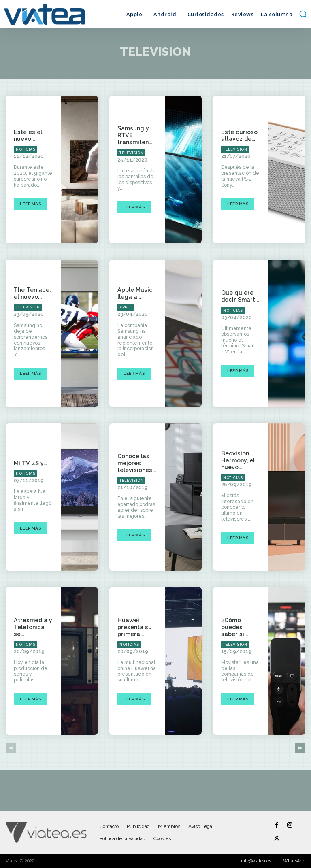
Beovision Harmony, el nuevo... (237, 460)
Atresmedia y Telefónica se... (32, 627)
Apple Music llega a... (134, 293)
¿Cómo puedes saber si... (240, 627)
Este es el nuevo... (27, 135)
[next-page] (300, 748)
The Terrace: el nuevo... (32, 293)
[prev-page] (11, 748)
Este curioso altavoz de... (238, 135)
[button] (303, 14)
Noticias (26, 149)
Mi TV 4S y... (30, 463)
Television (131, 153)
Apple (126, 307)
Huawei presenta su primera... (134, 627)
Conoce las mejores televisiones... (136, 463)
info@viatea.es (256, 861)
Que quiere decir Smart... (239, 297)
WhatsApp (294, 861)
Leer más (30, 204)
